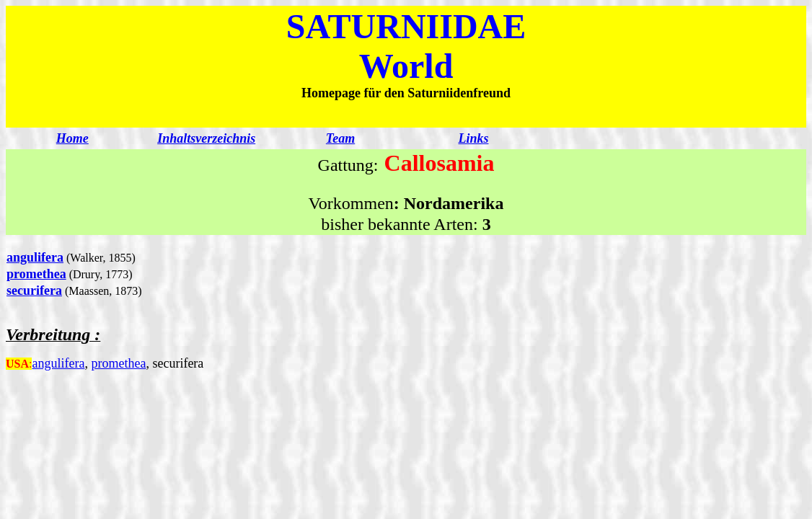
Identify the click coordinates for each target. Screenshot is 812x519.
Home (72, 138)
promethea (36, 274)
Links (473, 138)
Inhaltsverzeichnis (206, 138)
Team (340, 138)
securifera (34, 290)
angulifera (35, 257)
